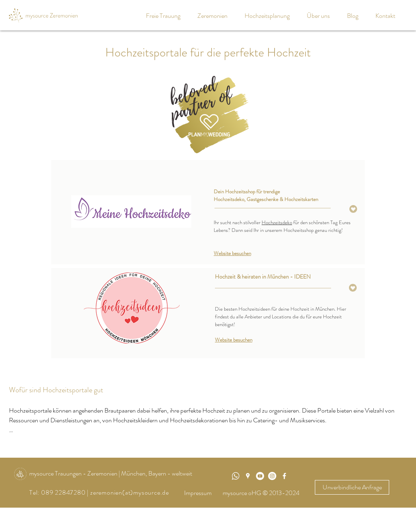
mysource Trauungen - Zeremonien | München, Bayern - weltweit (111, 473)
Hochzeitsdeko (277, 222)
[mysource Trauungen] (260, 476)
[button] (215, 16)
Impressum (198, 493)
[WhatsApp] (236, 476)
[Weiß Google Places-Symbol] (248, 476)
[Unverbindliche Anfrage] (352, 487)
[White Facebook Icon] (284, 476)
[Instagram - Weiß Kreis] (272, 476)
